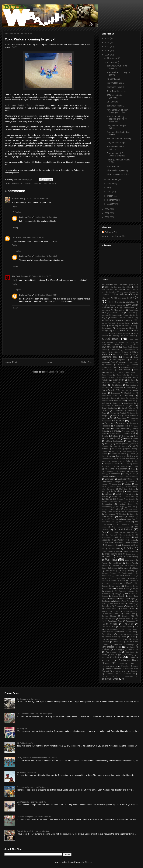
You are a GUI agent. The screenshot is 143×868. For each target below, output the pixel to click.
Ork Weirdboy (114, 549)
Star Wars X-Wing (117, 604)
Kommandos (115, 474)
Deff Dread (119, 401)
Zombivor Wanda (109, 676)
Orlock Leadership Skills (111, 552)
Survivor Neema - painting (119, 139)
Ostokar (119, 556)
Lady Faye (130, 474)
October (111, 62)
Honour (124, 446)
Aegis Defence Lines (114, 313)
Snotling (132, 593)
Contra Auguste (123, 377)
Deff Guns (132, 401)
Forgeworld (122, 418)
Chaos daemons (128, 367)
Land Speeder (132, 476)
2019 (107, 38)
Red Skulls (110, 571)
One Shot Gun (129, 519)
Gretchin (115, 436)
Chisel (136, 370)
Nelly (121, 517)
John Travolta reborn (116, 91)
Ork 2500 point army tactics (126, 532)
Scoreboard (121, 578)
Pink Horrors (117, 563)
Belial (132, 328)
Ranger (104, 568)
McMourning (107, 507)
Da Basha (132, 380)
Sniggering (120, 593)
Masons (108, 499)
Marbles (105, 497)
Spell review (107, 601)
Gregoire (105, 436)
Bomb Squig (129, 355)
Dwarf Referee (128, 408)
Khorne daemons (120, 466)
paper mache (130, 560)
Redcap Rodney (127, 571)
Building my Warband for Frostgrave (32, 787)
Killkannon (123, 469)
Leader (132, 482)
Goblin (107, 428)
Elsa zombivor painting (117, 170)
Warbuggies (119, 650)
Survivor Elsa (128, 609)
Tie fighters (132, 629)
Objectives (115, 519)
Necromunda (108, 517)
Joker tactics (132, 461)
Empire (113, 413)
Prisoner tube (118, 566)
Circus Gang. (109, 372)
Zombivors (129, 676)
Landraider (109, 479)
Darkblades (116, 393)
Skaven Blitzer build (111, 586)
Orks (127, 548)
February (112, 200)
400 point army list (121, 298)
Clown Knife (130, 372)
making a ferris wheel (112, 491)
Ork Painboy (119, 540)
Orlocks (108, 556)
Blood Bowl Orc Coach (119, 345)
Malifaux (108, 494)
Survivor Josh (129, 614)
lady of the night (28, 116)
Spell (133, 599)
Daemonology (118, 388)
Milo (111, 509)
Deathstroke (129, 393)
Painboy (135, 556)
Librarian (105, 484)
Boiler (126, 352)
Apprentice (116, 315)
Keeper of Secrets (112, 464)
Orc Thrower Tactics (121, 527)
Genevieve (123, 423)
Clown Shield (107, 375)
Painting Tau (22, 728)
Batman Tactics (124, 323)
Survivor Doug (111, 609)
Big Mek (113, 331)
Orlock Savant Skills (131, 552)
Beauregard (121, 328)
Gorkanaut (114, 431)
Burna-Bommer (133, 362)
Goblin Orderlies (122, 428)
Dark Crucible (126, 390)
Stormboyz (119, 606)
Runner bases (113, 79)
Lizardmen (116, 484)
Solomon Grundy (118, 596)
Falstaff (123, 413)
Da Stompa (117, 385)
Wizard (104, 655)
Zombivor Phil (129, 674)
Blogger (88, 862)
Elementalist (118, 411)
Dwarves (105, 411)
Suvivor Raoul (125, 619)
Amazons (105, 315)
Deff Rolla (105, 403)
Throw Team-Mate (111, 629)
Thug (123, 629)
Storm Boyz (106, 606)
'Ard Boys (106, 284)
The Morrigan (125, 627)
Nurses (105, 519)
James (104, 454)
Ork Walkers (106, 542)
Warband (106, 649)
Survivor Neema (109, 616)
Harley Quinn (133, 441)
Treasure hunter (111, 637)
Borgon (126, 357)
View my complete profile (113, 236)
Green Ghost (115, 433)
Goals (136, 426)
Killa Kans (109, 469)
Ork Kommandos (123, 537)
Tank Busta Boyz (115, 621)
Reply (14, 206)
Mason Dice (117, 497)
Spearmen (124, 599)
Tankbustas (130, 621)
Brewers (105, 362)
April (110, 192)
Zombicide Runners (130, 666)
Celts (115, 367)
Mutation (122, 514)
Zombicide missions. (109, 666)
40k (136, 297)
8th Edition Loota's (25, 743)
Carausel (122, 365)
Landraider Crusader (126, 479)
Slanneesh (109, 591)
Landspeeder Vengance (112, 482)
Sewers (116, 583)
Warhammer (133, 650)
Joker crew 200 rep (125, 456)
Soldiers (105, 596)
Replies (18, 212)
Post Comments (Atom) (54, 372)
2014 (107, 209)
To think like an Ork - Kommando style (33, 831)
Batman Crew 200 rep (129, 317)
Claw (120, 372)
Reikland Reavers (109, 573)
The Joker (129, 624)
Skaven (128, 583)
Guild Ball (116, 438)
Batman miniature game (119, 320)
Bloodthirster (115, 352)
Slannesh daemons (127, 591)
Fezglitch (105, 416)
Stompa (132, 604)
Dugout (130, 405)
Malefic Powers (132, 491)
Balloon (114, 317)
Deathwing (129, 395)
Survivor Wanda (108, 619)
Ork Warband (119, 542)
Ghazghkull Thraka (122, 426)
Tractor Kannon (132, 634)
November (112, 58)
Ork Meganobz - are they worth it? (31, 802)
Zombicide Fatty (126, 663)
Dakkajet (131, 388)
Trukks (133, 637)
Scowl (132, 578)
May (109, 188)
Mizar (118, 509)
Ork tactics (132, 540)
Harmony (108, 444)
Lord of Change (115, 487)
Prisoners (131, 566)
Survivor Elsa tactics (110, 611)
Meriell (104, 509)
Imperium (105, 451)
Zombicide (37, 183)
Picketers (105, 563)
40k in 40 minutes (116, 302)
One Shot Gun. (108, 522)
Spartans (114, 599)
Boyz (132, 360)
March (110, 196)
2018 (107, 43)
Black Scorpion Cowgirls (120, 333)
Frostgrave (119, 421)
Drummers (118, 406)
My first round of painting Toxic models (21, 105)
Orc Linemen (121, 524)
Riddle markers (128, 573)
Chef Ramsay (124, 370)
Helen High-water (122, 444)
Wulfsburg (129, 655)
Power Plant (131, 563)
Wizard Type (116, 655)
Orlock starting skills (113, 554)
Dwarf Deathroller (109, 408)
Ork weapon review (112, 545)
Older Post (87, 362)
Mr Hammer (110, 514)
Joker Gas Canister (127, 459)
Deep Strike (106, 401)
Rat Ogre (114, 568)
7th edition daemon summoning (113, 305)
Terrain (113, 624)
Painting (15, 183)
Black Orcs (125, 331)
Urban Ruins (118, 642)
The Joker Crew (108, 627)
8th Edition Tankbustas (26, 772)
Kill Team (134, 466)
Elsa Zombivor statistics (118, 174)
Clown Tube (121, 375)
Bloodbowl (116, 350)
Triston (123, 637)
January (111, 204)
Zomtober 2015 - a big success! (117, 67)
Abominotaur (134, 310)
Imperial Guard (130, 449)
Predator (105, 566)
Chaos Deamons (108, 370)
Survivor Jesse (129, 611)
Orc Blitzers (125, 522)
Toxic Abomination (117, 632)
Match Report (126, 504)
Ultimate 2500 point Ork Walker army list (34, 817)
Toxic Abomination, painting (116, 148)
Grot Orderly (126, 436)
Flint (112, 418)
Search (123, 581)
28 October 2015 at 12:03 (40, 276)
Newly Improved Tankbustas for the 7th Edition (37, 758)
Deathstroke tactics (109, 396)
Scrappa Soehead (109, 581)
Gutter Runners (132, 439)
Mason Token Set (132, 497)
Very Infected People (116, 143)
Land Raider (119, 476)
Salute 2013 (130, 576)
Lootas (128, 484)
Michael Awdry (19, 198)
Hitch (115, 446)
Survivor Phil (128, 616)
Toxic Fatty (132, 632)
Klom (133, 469)
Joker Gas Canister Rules (112, 461)
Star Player (128, 601)
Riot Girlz (118, 576)
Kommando (121, 471)
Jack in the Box (129, 451)
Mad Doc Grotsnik (127, 489)
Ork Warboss (133, 542)
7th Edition (131, 302)
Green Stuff (129, 433)
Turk (103, 639)
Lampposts (106, 476)
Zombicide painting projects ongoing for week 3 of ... (117, 119)
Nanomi (132, 514)
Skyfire (136, 589)
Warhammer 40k (113, 652)
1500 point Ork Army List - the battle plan (34, 714)
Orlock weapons (132, 554)
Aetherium (131, 313)
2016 (107, 51)
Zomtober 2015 (49, 183)
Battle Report (115, 326)
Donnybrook (128, 403)
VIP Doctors (112, 102)
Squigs (118, 601)
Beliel (104, 331)
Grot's (136, 436)
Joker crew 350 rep (109, 459)
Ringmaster (106, 576)
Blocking (116, 336)
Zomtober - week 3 (116, 87)
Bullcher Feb (25, 217)
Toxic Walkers (26, 183)
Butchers (109, 365)
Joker (132, 454)
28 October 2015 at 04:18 (37, 198)
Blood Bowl (110, 339)
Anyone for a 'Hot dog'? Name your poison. (118, 111)
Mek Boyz (120, 507)
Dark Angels (108, 390)
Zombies (135, 671)
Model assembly (130, 509)
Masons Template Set (112, 502)
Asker (134, 315)
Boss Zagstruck (119, 360)
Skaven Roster (123, 589)
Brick (113, 362)
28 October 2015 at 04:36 (33, 237)
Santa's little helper (116, 83)
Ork (111, 532)
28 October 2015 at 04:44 (46, 217)
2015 (107, 55)
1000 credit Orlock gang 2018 (126, 284)
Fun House (134, 421)
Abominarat (106, 310)
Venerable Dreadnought (124, 644)
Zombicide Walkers (120, 671)
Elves (104, 413)
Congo (112, 377)
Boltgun (116, 355)
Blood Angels (129, 336)
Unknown (16, 237)
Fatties (133, 413)
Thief (136, 627)
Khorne (126, 464)
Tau (103, 624)
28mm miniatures (121, 294)
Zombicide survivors (113, 669)
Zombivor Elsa (112, 674)
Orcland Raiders (123, 529)
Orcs (104, 532)
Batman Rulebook (108, 323)
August (111, 184)
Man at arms (130, 494)
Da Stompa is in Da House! (28, 699)
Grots (106, 439)
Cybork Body (118, 380)
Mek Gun (132, 507)
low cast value (130, 487)
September (113, 179)
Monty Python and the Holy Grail (114, 512)
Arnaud (126, 315)
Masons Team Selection (126, 499)
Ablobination (129, 308)
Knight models (107, 471)
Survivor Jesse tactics (110, 614)
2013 (107, 213)
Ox (127, 556)
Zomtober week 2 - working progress (116, 154)
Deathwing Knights (109, 398)
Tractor (120, 634)
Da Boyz (105, 382)
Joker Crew (107, 456)
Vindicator (131, 647)
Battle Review (130, 326)
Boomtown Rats (109, 357)
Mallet (118, 494)
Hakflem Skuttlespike (114, 441)
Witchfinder (130, 652)
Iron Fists (116, 451)
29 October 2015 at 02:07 (46, 295)
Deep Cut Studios (128, 398)
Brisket (121, 362)
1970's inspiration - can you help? (118, 96)
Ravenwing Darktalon (129, 568)
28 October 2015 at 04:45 (46, 256)
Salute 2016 (107, 578)
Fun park (109, 423)
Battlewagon (107, 328)
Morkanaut (134, 512)
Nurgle (132, 517)
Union (125, 639)
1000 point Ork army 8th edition (118, 287)
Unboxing (114, 639)
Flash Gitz (117, 416)
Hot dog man (116, 449)
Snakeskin (106, 593)
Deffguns (117, 403)
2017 (107, 47)
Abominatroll (119, 310)
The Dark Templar (20, 276)
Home (49, 362)
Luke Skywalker (108, 489)
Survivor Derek (133, 606)
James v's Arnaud (119, 454)
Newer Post (11, 362)
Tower (104, 632)
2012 (107, 217)
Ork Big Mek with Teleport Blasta (116, 535)
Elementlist (131, 411)
